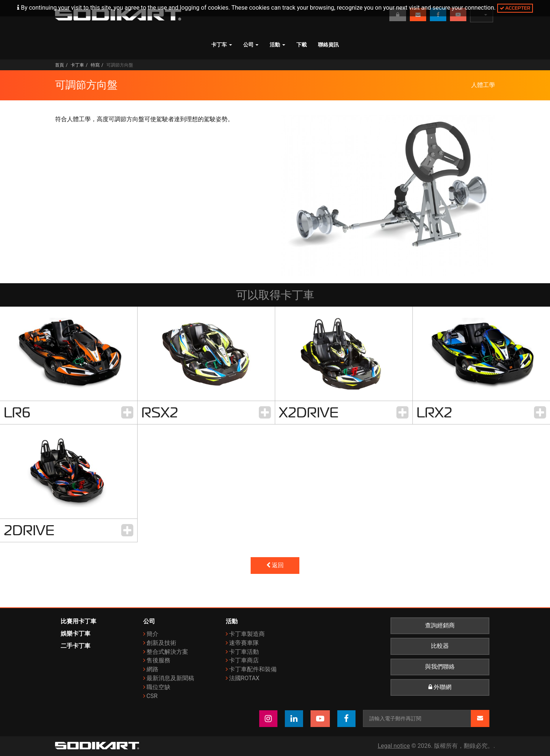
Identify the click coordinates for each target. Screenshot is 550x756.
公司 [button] (251, 45)
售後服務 (158, 660)
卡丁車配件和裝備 (253, 669)
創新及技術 (161, 643)
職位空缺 (158, 687)
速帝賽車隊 (244, 643)
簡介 (152, 634)
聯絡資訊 (328, 45)
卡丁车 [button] (222, 45)
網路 (152, 669)
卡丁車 (77, 65)
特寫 (95, 65)
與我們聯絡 (440, 667)
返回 (275, 565)
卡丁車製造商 (247, 634)
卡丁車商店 (244, 660)
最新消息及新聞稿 (170, 678)
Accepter (515, 8)
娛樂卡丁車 (75, 634)
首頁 (59, 65)
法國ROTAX (244, 678)
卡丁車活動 (244, 652)
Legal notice (394, 746)
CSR (152, 696)
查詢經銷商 (440, 626)
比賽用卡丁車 (78, 621)
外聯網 (440, 687)
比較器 (440, 646)
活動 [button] (277, 45)
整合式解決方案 (167, 652)
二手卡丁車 (75, 646)
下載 (302, 45)
